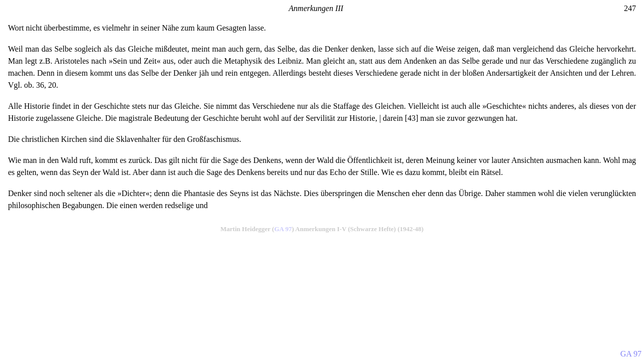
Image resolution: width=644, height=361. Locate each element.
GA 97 (283, 229)
